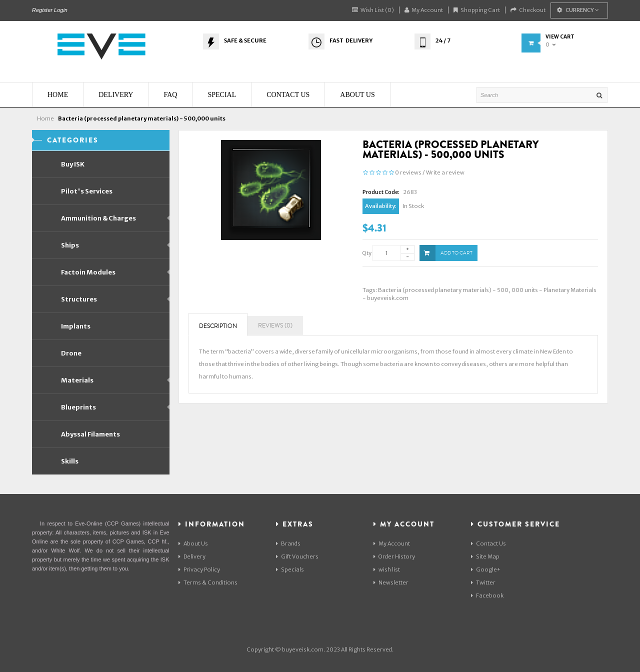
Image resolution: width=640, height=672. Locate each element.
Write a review (445, 172)
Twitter (483, 582)
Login (61, 10)
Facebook (487, 595)
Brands (288, 543)
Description (218, 326)
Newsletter (391, 582)
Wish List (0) (373, 10)
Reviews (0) (275, 326)
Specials (290, 569)
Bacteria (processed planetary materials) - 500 (443, 290)
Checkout (528, 10)
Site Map (485, 556)
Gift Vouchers (297, 556)
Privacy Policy (199, 569)
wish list (387, 569)
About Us (193, 543)
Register (42, 10)
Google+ (486, 569)
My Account (424, 10)
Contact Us (488, 543)
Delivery (192, 556)
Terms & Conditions (208, 582)
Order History (394, 556)
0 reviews (408, 172)
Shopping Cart (477, 10)
